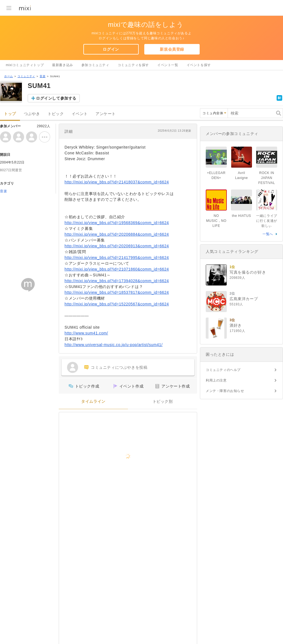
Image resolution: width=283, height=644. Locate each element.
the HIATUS (241, 216)
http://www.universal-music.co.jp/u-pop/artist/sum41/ (114, 345)
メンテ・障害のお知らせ (225, 391)
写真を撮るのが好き (248, 272)
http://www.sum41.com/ (86, 333)
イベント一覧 (168, 65)
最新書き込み (63, 65)
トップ (10, 114)
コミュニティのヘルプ (223, 370)
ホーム (9, 76)
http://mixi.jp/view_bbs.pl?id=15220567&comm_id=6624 (117, 304)
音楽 (43, 76)
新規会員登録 (172, 49)
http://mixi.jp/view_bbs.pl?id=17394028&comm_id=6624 (117, 281)
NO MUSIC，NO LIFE (216, 221)
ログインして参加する (56, 98)
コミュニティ (26, 76)
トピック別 (163, 402)
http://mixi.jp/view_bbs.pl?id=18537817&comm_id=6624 (117, 292)
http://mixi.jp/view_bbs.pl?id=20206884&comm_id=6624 (117, 234)
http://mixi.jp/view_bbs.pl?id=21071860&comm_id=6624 (117, 269)
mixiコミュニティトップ (25, 65)
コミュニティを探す (133, 65)
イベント (80, 114)
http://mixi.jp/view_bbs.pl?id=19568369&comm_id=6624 (117, 223)
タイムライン (93, 402)
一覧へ (268, 234)
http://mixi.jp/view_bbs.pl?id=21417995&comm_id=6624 (117, 258)
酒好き (236, 325)
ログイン (111, 49)
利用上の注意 (216, 380)
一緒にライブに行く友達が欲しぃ (267, 221)
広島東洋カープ (244, 299)
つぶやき (32, 114)
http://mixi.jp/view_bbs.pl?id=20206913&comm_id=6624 (117, 246)
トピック (56, 114)
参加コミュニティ (95, 65)
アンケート (106, 114)
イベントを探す (199, 65)
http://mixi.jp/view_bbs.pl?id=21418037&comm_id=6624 (117, 182)
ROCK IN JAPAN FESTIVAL (267, 178)
